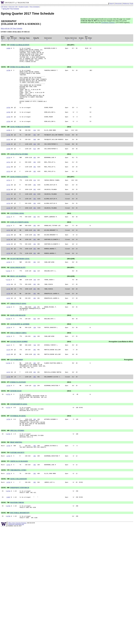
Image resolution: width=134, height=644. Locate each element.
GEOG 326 (5, 278)
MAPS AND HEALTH (18, 337)
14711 (8, 176)
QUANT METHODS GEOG (20, 278)
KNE (35, 290)
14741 (8, 359)
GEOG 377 (5, 325)
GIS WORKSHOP (16, 383)
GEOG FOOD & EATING (19, 191)
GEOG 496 (5, 431)
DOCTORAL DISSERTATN (20, 546)
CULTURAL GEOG (17, 230)
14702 (8, 123)
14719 (8, 220)
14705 (8, 142)
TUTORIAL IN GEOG (18, 444)
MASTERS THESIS (17, 535)
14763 (8, 514)
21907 (8, 530)
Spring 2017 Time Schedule (10, 9)
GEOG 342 (5, 287)
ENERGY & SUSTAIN (18, 408)
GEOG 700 (5, 535)
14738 (8, 328)
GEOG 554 (5, 483)
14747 (8, 397)
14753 (8, 435)
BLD (35, 162)
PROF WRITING (16, 472)
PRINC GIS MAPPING (18, 296)
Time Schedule (34, 7)
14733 (8, 299)
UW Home (4, 7)
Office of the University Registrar (17, 557)
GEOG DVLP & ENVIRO (19, 167)
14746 (8, 387)
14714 (8, 195)
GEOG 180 (5, 71)
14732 (8, 290)
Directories (118, 4)
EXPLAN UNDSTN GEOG (19, 239)
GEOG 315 (5, 239)
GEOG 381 (5, 337)
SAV (35, 171)
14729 (8, 281)
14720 (8, 224)
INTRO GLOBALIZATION (20, 46)
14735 (8, 309)
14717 (8, 210)
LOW (35, 328)
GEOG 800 (5, 546)
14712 (8, 181)
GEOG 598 (5, 510)
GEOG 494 (5, 417)
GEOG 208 (5, 139)
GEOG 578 (5, 501)
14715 (8, 200)
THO (35, 299)
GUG (35, 411)
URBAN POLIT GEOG (18, 325)
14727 (8, 267)
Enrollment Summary (108, 22)
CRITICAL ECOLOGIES (19, 492)
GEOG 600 (5, 520)
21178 (8, 373)
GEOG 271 (5, 191)
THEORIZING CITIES (18, 501)
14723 (8, 248)
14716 (8, 205)
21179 (8, 378)
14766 (8, 550)
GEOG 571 (5, 492)
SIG (35, 142)
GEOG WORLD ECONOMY (20, 139)
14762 (8, 505)
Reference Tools (128, 4)
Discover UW (13, 7)
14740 (8, 350)
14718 (8, 215)
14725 (8, 257)
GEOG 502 (5, 472)
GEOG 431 (5, 346)
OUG (35, 341)
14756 (8, 476)
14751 (8, 420)
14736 (8, 314)
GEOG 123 (5, 46)
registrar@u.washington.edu (16, 558)
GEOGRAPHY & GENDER (20, 346)
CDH (35, 157)
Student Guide (23, 7)
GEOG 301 (5, 230)
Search (112, 4)
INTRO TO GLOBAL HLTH (20, 71)
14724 (8, 252)
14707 (8, 152)
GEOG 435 (5, 355)
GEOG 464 (5, 364)
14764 (8, 523)
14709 (8, 162)
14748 (8, 402)
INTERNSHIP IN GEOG (19, 431)
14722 (8, 243)
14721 (8, 234)
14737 (8, 319)
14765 (8, 539)
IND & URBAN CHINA (18, 355)
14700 (8, 74)
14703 (8, 128)
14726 (8, 262)
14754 (8, 447)
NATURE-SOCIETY (17, 483)
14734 (8, 304)
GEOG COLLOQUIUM (18, 510)
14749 (8, 411)
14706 (8, 147)
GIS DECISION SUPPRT (19, 364)
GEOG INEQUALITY (18, 287)
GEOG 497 (5, 444)
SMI (35, 147)
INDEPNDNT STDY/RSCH (20, 520)
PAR (35, 152)
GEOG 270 (5, 167)
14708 (8, 157)
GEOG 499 (5, 460)
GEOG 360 (5, 296)
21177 (8, 368)
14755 (8, 463)
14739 (8, 341)
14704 (8, 133)
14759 (8, 487)
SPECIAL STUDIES (17, 460)
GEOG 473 (5, 408)
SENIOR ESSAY (16, 417)
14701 (8, 118)
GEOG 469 (5, 383)
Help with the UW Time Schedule (12, 28)
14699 (8, 49)
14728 (8, 272)
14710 (8, 171)
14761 (8, 496)
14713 (8, 186)
